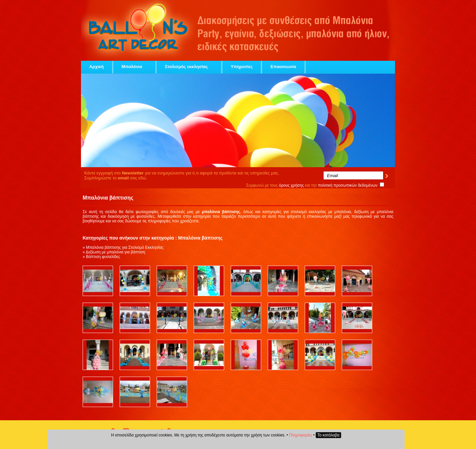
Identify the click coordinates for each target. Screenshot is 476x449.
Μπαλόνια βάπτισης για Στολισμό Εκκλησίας (125, 247)
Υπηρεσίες (242, 67)
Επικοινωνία (283, 67)
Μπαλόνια (134, 67)
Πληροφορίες (300, 435)
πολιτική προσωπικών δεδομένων (348, 185)
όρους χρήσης (292, 185)
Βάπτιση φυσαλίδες (103, 257)
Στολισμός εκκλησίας (189, 67)
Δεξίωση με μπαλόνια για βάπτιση (115, 252)
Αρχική (97, 67)
